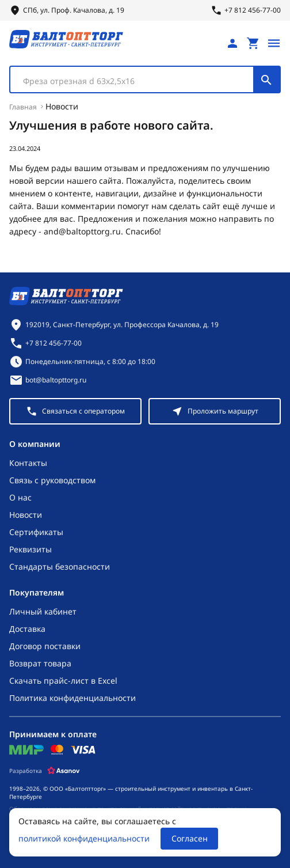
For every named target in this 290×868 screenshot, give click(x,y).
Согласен (190, 838)
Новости (62, 106)
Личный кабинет (43, 611)
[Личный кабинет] (232, 43)
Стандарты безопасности (60, 566)
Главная (23, 107)
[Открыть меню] (274, 43)
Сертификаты (36, 532)
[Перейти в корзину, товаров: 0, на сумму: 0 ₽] (253, 43)
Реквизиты (30, 549)
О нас (20, 497)
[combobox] (145, 79)
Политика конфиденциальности (72, 698)
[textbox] (138, 81)
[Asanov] (64, 771)
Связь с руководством (52, 480)
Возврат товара (40, 663)
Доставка (27, 629)
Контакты (28, 463)
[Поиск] (266, 79)
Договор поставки (45, 646)
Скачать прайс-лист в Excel (63, 681)
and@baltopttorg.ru (82, 231)
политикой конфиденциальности (84, 838)
